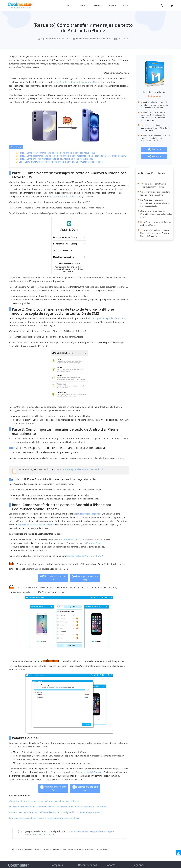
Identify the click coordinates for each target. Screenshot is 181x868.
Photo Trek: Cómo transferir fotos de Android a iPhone (156, 223)
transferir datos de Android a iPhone (84, 556)
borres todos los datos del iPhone (65, 196)
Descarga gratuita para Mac (85, 578)
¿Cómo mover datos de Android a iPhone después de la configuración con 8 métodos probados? (55, 812)
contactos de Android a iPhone (71, 539)
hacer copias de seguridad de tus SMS (107, 318)
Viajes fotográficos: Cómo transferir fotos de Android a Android (155, 193)
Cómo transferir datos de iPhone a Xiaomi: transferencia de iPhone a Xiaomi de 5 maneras (155, 233)
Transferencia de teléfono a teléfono (93, 39)
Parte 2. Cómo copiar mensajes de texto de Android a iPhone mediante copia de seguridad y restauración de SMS (72, 156)
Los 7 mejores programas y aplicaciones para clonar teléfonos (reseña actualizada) (155, 203)
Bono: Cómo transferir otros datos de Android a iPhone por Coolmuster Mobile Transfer (61, 162)
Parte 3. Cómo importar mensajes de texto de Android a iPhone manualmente (56, 159)
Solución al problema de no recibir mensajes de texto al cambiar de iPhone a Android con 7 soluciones (58, 807)
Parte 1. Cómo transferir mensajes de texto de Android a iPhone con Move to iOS (57, 153)
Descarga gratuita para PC (53, 578)
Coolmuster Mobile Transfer (87, 514)
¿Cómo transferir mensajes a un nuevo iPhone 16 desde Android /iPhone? (44, 801)
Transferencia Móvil (154, 92)
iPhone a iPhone (94, 543)
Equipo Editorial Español (53, 39)
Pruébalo (154, 149)
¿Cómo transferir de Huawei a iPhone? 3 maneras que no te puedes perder (156, 214)
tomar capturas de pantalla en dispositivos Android (78, 469)
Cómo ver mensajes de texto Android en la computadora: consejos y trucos (45, 818)
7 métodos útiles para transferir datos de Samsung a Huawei (154, 185)
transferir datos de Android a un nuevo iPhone (77, 82)
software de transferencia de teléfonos (36, 525)
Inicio (69, 5)
